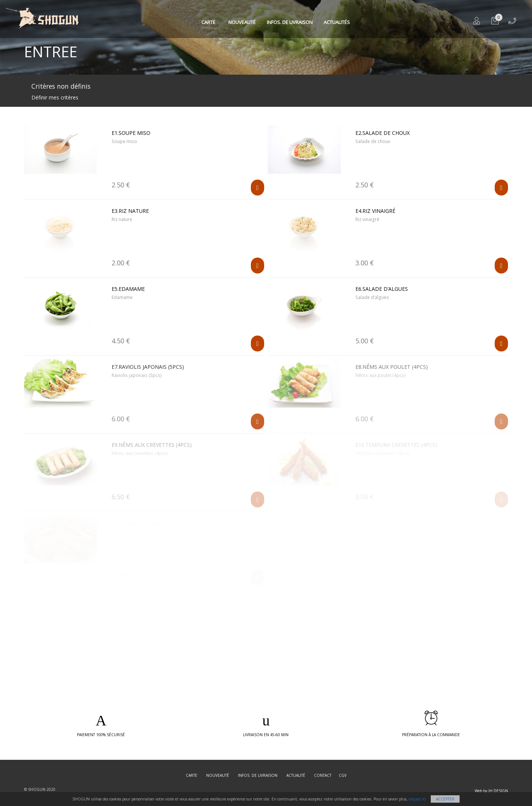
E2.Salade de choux (383, 133)
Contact (323, 775)
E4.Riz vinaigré (375, 211)
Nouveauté (242, 22)
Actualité (296, 775)
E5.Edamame (128, 289)
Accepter (445, 799)
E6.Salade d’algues (382, 289)
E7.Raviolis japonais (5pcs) (148, 367)
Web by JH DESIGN (491, 791)
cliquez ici (417, 799)
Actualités (337, 22)
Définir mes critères (55, 97)
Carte (208, 22)
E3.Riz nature (130, 211)
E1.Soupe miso (131, 133)
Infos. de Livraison (290, 22)
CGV (343, 775)
